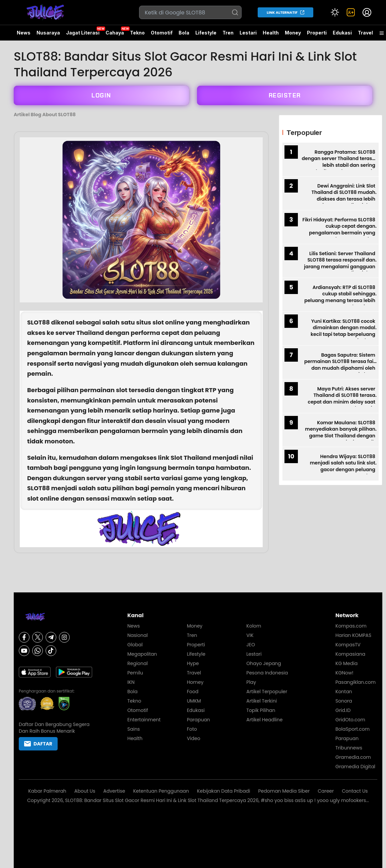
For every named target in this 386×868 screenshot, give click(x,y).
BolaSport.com (352, 729)
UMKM (194, 701)
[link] (351, 12)
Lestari (248, 35)
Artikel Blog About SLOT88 (45, 115)
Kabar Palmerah (47, 791)
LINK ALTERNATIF (282, 12)
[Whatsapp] (38, 651)
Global (135, 645)
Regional (138, 663)
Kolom (254, 626)
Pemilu (135, 673)
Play (251, 682)
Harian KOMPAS (353, 635)
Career (326, 791)
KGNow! (344, 673)
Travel (365, 33)
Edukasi (342, 33)
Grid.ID (343, 710)
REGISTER (285, 95)
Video (194, 738)
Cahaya (115, 33)
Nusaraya (48, 33)
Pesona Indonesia (267, 673)
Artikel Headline (264, 720)
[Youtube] (24, 651)
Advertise (114, 791)
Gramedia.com (353, 757)
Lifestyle (206, 33)
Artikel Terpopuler (267, 692)
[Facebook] (24, 637)
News (24, 33)
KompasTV (348, 645)
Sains (134, 729)
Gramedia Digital (355, 767)
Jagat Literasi (83, 33)
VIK (250, 635)
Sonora (344, 701)
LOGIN (101, 95)
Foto (192, 729)
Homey (195, 682)
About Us (85, 791)
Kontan (344, 692)
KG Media (346, 663)
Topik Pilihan (261, 710)
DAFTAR (38, 744)
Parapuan (199, 720)
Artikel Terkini (262, 701)
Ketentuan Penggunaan (161, 791)
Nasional (138, 635)
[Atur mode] (335, 12)
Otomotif (162, 33)
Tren (228, 33)
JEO (251, 645)
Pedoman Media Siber (284, 791)
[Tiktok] (51, 651)
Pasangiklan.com (356, 682)
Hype (193, 663)
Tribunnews (349, 748)
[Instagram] (64, 637)
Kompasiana (350, 654)
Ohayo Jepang (264, 663)
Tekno (137, 33)
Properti (317, 33)
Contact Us (355, 791)
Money (293, 33)
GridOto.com (350, 720)
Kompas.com (351, 626)
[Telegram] (51, 637)
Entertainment (144, 720)
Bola (184, 33)
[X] (38, 637)
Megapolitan (142, 654)
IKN (131, 682)
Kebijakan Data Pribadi (224, 791)
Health (271, 33)
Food (193, 692)
